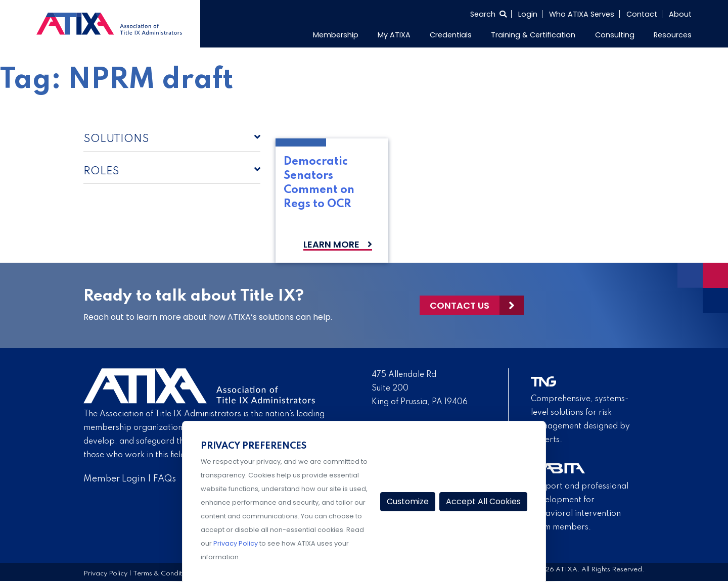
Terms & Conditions (164, 574)
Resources (673, 35)
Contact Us (460, 305)
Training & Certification (533, 35)
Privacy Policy (105, 574)
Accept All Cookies (483, 501)
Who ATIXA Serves (582, 14)
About (680, 14)
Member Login (115, 479)
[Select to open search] (488, 14)
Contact (642, 14)
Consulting (615, 35)
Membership (336, 35)
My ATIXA (394, 35)
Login (528, 14)
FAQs (165, 479)
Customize (408, 501)
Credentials (451, 35)
